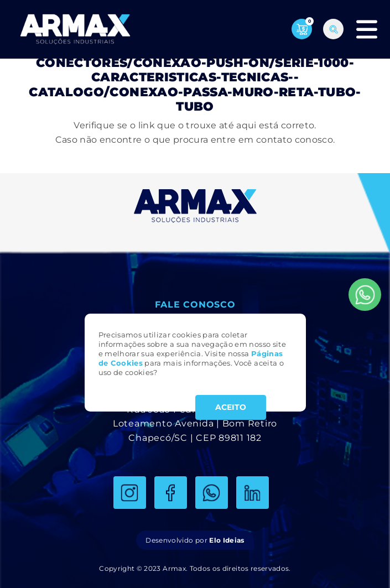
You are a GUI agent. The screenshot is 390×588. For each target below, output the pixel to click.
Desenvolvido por (195, 540)
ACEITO (231, 407)
